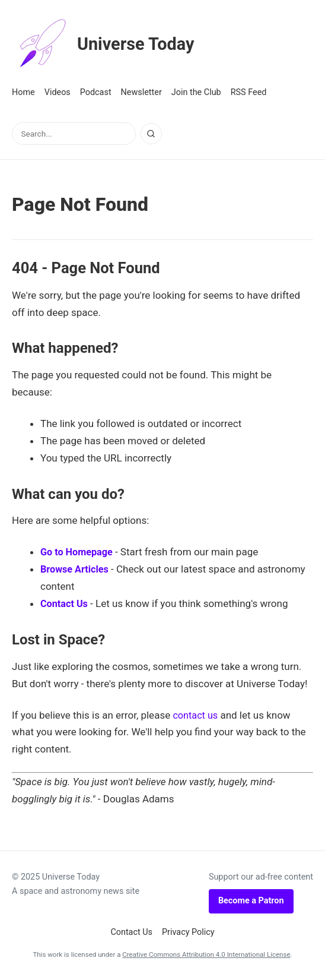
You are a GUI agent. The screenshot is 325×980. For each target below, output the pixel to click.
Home (23, 92)
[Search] (151, 134)
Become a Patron (251, 901)
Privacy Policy (188, 932)
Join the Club (196, 92)
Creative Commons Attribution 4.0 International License (206, 954)
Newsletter (141, 92)
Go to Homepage (78, 552)
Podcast (96, 92)
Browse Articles (76, 569)
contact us (196, 715)
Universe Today (110, 44)
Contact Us (65, 603)
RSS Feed (249, 92)
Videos (58, 92)
